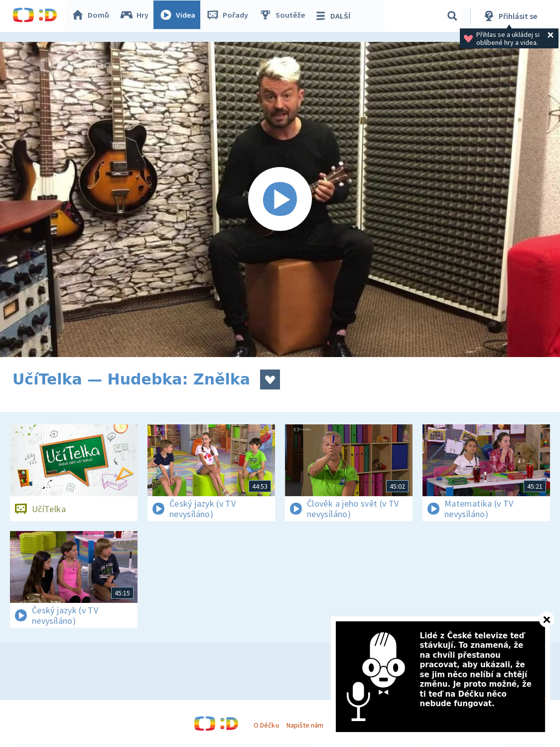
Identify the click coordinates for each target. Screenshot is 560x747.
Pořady (230, 16)
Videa (180, 16)
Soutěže (284, 16)
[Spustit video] (280, 199)
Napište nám (305, 725)
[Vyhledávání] (452, 16)
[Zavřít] (547, 620)
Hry (137, 16)
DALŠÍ (335, 16)
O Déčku (266, 725)
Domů (93, 16)
